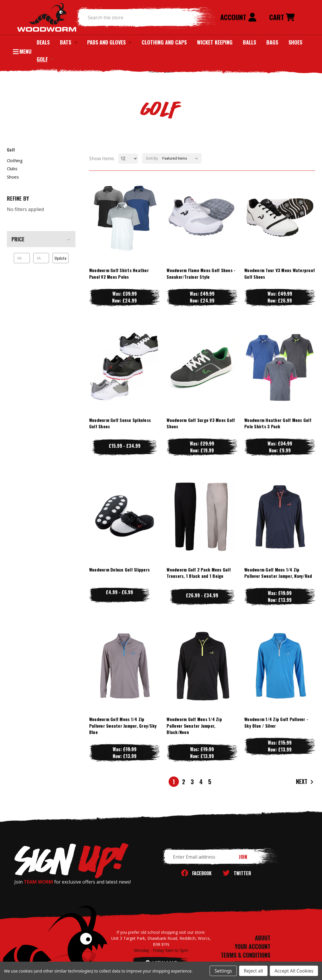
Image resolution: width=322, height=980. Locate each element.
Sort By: (152, 158)
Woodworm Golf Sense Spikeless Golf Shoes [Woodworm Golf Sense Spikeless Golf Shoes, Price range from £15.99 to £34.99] (120, 423)
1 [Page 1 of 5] (174, 782)
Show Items (102, 158)
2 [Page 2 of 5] (184, 782)
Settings (223, 971)
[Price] (41, 239)
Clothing (15, 160)
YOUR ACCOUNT (253, 946)
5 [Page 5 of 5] (210, 782)
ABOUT (263, 938)
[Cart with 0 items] (282, 18)
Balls (249, 42)
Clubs (12, 169)
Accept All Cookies (294, 971)
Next (305, 782)
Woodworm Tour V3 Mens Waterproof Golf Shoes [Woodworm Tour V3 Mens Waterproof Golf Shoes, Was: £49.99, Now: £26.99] (280, 273)
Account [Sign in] (238, 17)
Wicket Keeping (215, 42)
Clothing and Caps (164, 42)
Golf (45, 59)
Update (61, 258)
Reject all (253, 971)
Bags (272, 42)
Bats (68, 42)
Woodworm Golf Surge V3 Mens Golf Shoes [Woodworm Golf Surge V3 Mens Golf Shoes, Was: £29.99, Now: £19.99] (201, 423)
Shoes (295, 42)
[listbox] (181, 158)
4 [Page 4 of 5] (201, 782)
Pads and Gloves (109, 42)
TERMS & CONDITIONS (246, 955)
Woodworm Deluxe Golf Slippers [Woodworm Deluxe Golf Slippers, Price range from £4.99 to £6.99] (119, 570)
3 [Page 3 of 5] (192, 782)
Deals (43, 42)
